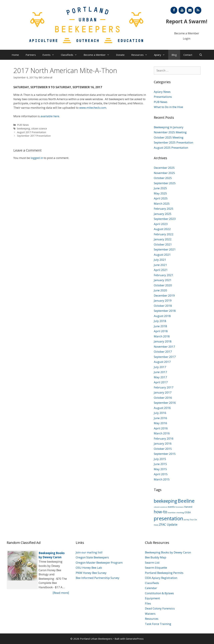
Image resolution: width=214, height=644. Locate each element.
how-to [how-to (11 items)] (160, 512)
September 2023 (165, 219)
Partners (31, 55)
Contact (188, 55)
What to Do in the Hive (168, 107)
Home (15, 55)
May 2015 (160, 469)
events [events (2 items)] (171, 507)
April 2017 (161, 382)
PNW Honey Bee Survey (91, 573)
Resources (141, 55)
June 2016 (160, 418)
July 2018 (160, 321)
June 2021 (160, 265)
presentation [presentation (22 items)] (168, 518)
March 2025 (162, 204)
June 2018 (160, 326)
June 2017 (160, 372)
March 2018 (162, 336)
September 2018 (165, 311)
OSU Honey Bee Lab (89, 568)
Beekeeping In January (169, 127)
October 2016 (163, 398)
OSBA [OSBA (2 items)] (188, 512)
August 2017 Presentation (32, 132)
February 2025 (164, 209)
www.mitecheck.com (93, 108)
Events (50, 55)
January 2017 (163, 392)
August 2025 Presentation (171, 148)
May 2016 (160, 423)
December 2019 (164, 295)
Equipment (152, 598)
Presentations (163, 97)
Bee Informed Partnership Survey (98, 578)
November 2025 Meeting (170, 132)
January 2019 (163, 300)
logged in (37, 158)
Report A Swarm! (187, 21)
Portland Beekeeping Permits (164, 573)
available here (50, 116)
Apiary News (162, 92)
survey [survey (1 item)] (186, 520)
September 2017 (165, 357)
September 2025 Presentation (173, 142)
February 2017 (164, 387)
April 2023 (161, 224)
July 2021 (160, 260)
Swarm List (152, 563)
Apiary (161, 55)
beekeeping (23, 129)
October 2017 (163, 352)
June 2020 (160, 290)
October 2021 (163, 244)
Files (148, 603)
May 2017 (160, 377)
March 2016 (162, 433)
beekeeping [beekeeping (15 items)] (165, 501)
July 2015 (160, 459)
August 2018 (162, 316)
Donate (120, 55)
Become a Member (187, 33)
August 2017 (162, 362)
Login (187, 38)
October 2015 (163, 449)
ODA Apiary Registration (161, 578)
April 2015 (161, 474)
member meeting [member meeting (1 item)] (176, 513)
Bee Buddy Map (156, 557)
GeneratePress (135, 639)
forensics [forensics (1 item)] (179, 507)
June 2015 (160, 464)
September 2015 (165, 454)
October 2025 (163, 178)
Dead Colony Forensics (160, 608)
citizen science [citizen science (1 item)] (160, 507)
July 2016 (160, 413)
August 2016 (162, 408)
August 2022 (162, 229)
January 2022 (163, 239)
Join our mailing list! (89, 552)
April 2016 (161, 428)
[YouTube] (182, 10)
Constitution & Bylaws (159, 593)
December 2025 (164, 168)
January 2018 (163, 341)
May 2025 (160, 193)
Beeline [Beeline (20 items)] (186, 501)
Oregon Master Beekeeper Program (99, 563)
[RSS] (198, 10)
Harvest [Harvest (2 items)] (188, 507)
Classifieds (71, 55)
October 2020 (163, 285)
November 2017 (164, 347)
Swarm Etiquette (156, 568)
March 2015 (162, 479)
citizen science (39, 129)
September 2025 (165, 183)
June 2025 (160, 188)
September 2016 (165, 403)
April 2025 (161, 198)
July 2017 (160, 367)
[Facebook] (174, 10)
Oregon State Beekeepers (92, 557)
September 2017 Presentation (34, 136)
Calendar (151, 588)
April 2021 (161, 270)
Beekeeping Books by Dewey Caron (168, 552)
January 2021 (163, 280)
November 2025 (164, 173)
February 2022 (164, 234)
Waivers (150, 614)
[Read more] (61, 593)
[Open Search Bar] (201, 55)
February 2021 (164, 275)
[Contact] (190, 10)
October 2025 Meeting (169, 137)
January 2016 (163, 443)
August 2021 (162, 255)
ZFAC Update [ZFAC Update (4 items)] (168, 524)
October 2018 (163, 306)
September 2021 (165, 249)
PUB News (23, 125)
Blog (174, 55)
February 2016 (164, 438)
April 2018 (161, 331)
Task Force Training (158, 624)
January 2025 (163, 214)
